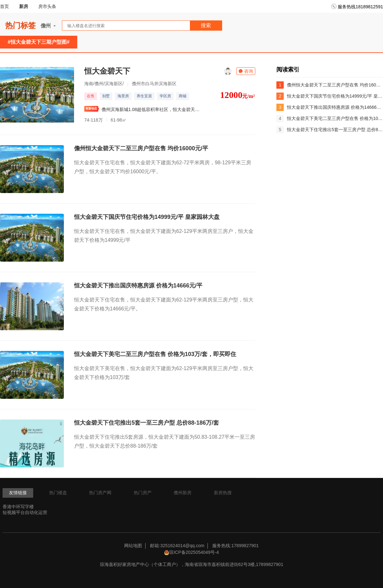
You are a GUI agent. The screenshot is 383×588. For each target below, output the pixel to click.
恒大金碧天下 (107, 71)
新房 (24, 6)
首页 (4, 6)
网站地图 (133, 546)
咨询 (246, 71)
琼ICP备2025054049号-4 (194, 552)
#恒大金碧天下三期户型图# (39, 42)
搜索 (206, 25)
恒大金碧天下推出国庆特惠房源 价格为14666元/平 (138, 286)
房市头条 (47, 6)
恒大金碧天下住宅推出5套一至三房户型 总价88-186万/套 (146, 423)
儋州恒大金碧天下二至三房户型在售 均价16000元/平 (141, 148)
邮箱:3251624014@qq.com (177, 546)
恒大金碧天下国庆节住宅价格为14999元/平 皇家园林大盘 (147, 217)
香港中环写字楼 (18, 507)
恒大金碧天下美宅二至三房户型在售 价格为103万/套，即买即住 (155, 354)
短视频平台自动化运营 (25, 512)
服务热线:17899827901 (236, 546)
